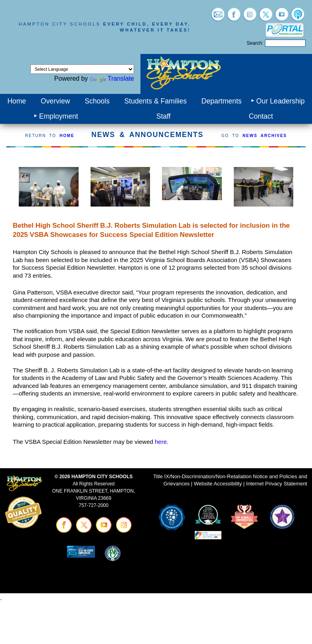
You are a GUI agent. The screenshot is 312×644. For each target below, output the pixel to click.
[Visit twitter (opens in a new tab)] (266, 17)
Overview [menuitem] (55, 101)
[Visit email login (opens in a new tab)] (218, 17)
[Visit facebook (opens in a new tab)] (234, 17)
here (161, 442)
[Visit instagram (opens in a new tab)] (250, 17)
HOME (67, 136)
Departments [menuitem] (222, 101)
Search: (255, 43)
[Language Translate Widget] (82, 69)
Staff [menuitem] (164, 116)
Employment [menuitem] (59, 116)
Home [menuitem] (17, 101)
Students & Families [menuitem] (156, 101)
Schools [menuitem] (97, 101)
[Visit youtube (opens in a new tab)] (282, 17)
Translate (112, 79)
